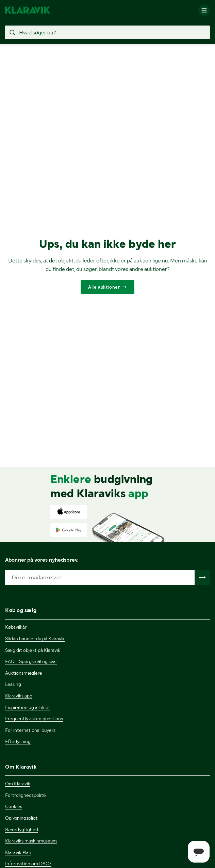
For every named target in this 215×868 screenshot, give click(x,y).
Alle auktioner (104, 287)
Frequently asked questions (34, 719)
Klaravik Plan (18, 852)
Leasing (13, 684)
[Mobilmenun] (204, 10)
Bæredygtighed (22, 830)
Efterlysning (18, 741)
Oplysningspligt (21, 818)
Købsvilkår (16, 627)
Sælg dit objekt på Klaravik (33, 650)
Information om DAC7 (28, 864)
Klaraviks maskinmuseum (31, 841)
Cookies (14, 806)
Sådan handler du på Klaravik (35, 639)
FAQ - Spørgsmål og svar (31, 661)
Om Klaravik (18, 784)
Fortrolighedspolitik (26, 795)
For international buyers (30, 730)
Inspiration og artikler (28, 707)
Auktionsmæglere (24, 673)
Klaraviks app (19, 696)
